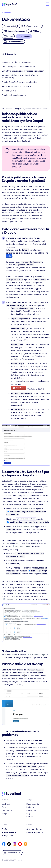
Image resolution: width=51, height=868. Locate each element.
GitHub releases (12, 297)
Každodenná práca (13, 42)
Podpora (6, 13)
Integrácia (18, 109)
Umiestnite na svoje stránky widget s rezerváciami (23, 71)
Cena (4, 807)
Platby (8, 36)
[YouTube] (20, 844)
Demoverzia (7, 810)
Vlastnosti (6, 804)
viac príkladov (38, 389)
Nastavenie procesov (14, 31)
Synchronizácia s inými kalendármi (17, 86)
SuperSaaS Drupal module (35, 241)
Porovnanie (31, 810)
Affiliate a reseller (9, 832)
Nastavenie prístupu (31, 26)
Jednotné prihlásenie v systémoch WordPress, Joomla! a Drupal (21, 76)
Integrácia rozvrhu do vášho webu (16, 62)
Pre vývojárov (8, 835)
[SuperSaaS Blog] (25, 844)
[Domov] (12, 4)
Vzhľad (34, 31)
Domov (3, 108)
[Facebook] (4, 844)
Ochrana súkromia (34, 829)
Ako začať (10, 26)
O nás (4, 829)
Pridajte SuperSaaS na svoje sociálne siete (20, 82)
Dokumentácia (33, 804)
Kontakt (30, 816)
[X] (9, 844)
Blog (28, 813)
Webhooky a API (9, 91)
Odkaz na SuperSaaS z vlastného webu (18, 67)
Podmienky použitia (35, 832)
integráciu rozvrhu (36, 155)
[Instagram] (15, 844)
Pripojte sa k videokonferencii (14, 95)
